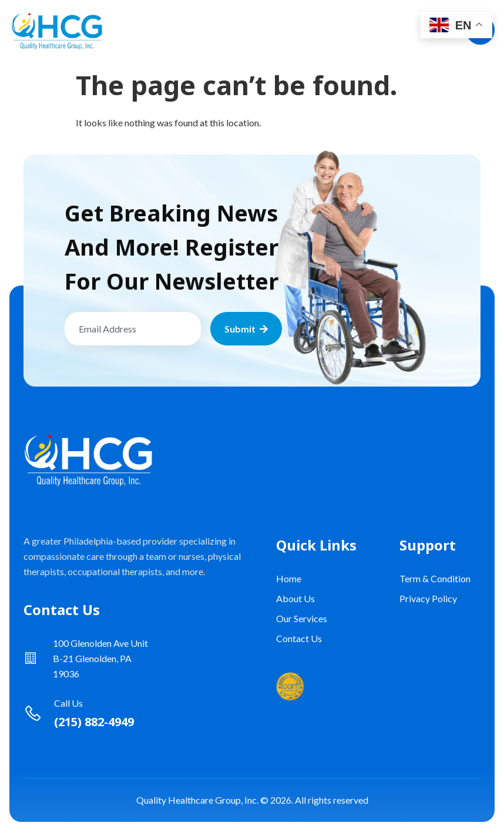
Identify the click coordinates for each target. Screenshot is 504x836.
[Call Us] (33, 713)
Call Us (68, 703)
